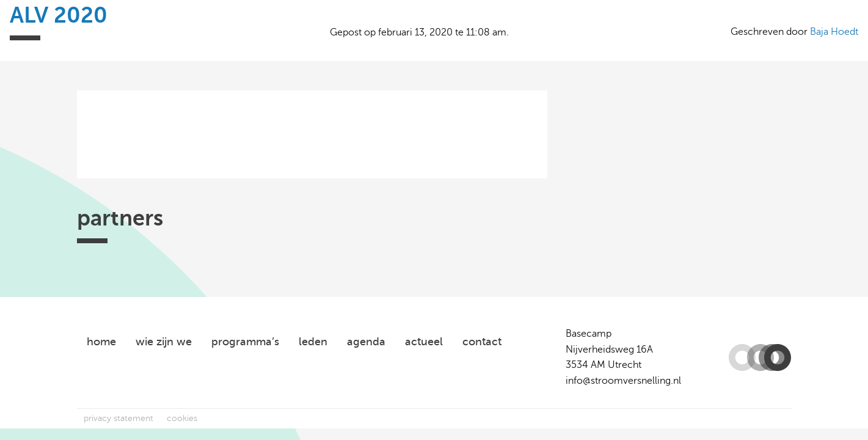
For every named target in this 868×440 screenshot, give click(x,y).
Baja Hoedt (834, 32)
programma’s (245, 342)
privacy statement (119, 418)
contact (482, 342)
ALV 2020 (59, 15)
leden (313, 342)
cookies (182, 418)
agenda (366, 342)
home (101, 342)
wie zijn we (164, 342)
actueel (424, 342)
